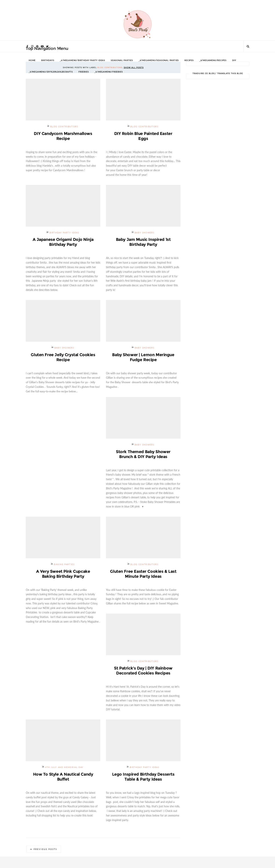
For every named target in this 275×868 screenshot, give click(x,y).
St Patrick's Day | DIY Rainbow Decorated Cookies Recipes (143, 671)
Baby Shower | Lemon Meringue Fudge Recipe (143, 357)
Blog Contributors (64, 127)
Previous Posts (45, 849)
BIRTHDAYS (48, 60)
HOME (32, 60)
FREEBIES (84, 72)
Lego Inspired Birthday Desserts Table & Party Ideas (143, 777)
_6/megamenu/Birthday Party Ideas (82, 60)
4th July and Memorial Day (64, 767)
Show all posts (134, 67)
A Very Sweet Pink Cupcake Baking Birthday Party (63, 574)
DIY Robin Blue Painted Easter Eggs (143, 136)
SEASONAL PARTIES (122, 60)
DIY (234, 60)
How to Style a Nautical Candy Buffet (63, 777)
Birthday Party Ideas (64, 233)
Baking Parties (64, 564)
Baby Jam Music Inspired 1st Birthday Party (143, 242)
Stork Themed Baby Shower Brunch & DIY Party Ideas (143, 454)
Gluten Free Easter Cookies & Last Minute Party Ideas (143, 574)
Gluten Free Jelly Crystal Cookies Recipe (63, 357)
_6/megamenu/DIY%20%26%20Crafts (51, 72)
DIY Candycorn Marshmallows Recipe (63, 136)
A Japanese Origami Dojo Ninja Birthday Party (63, 242)
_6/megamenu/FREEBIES (108, 72)
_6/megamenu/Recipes (213, 60)
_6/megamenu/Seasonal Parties (159, 60)
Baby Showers (145, 233)
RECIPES (189, 60)
